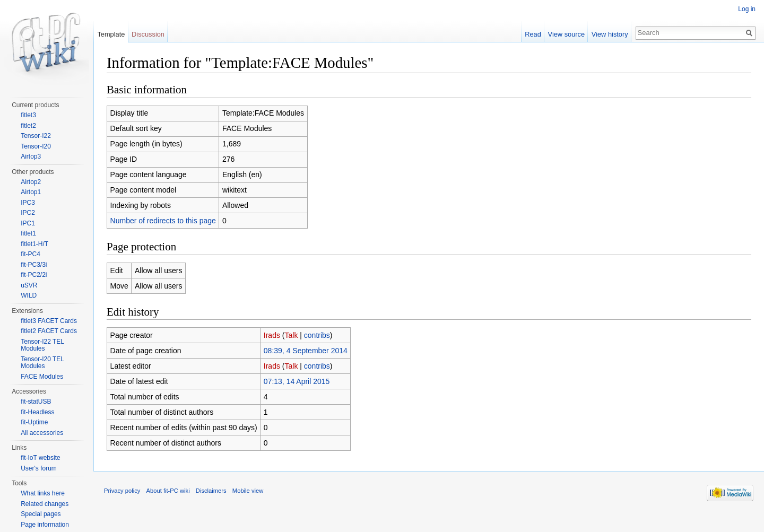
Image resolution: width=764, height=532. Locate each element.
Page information (45, 525)
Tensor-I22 (36, 136)
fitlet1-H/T (34, 244)
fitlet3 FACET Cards (49, 321)
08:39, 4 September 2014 (306, 351)
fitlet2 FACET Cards (49, 331)
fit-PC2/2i (34, 275)
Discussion (148, 34)
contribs (317, 335)
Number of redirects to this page (163, 221)
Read (533, 34)
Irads (272, 335)
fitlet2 (28, 126)
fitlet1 (28, 233)
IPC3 (28, 203)
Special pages (41, 514)
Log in (747, 9)
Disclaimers (211, 491)
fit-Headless (37, 412)
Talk (292, 335)
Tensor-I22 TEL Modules (42, 345)
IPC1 (28, 223)
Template (111, 34)
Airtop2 (31, 182)
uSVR (29, 285)
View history (610, 34)
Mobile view (248, 491)
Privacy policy (122, 491)
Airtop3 (31, 156)
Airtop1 (31, 192)
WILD (29, 295)
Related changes (45, 504)
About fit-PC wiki (168, 491)
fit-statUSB (36, 402)
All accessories (42, 433)
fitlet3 (28, 115)
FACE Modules (42, 377)
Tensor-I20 (36, 146)
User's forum (39, 468)
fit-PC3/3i (34, 265)
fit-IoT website (40, 458)
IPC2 (28, 213)
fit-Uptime (34, 422)
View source (566, 34)
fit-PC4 (31, 254)
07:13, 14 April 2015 (297, 381)
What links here (43, 493)
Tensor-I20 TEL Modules (42, 363)
